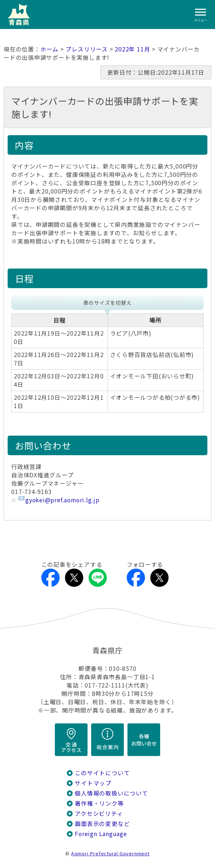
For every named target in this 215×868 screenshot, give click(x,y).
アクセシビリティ (99, 813)
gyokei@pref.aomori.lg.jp (62, 500)
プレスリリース (87, 49)
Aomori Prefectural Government (110, 853)
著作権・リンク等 (99, 803)
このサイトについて (102, 773)
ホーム (49, 49)
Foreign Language (101, 834)
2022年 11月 (132, 49)
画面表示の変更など (102, 824)
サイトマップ (93, 783)
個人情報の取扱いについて (111, 793)
